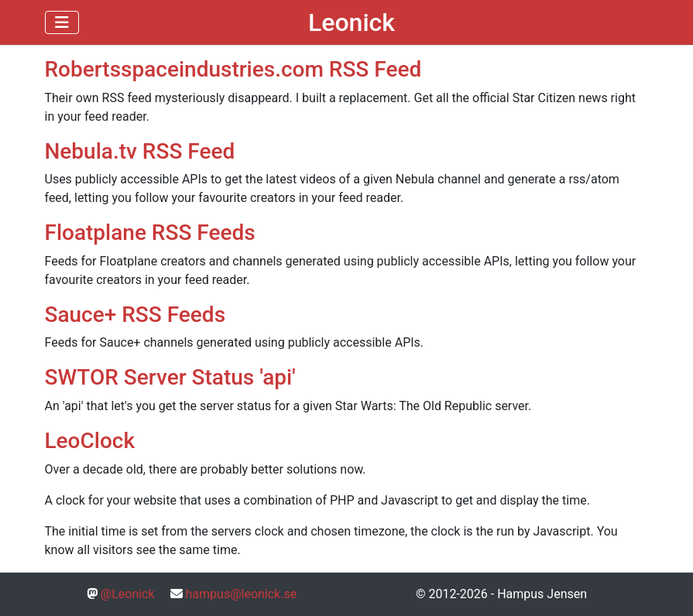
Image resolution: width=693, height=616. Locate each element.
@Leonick (128, 594)
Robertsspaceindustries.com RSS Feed (233, 69)
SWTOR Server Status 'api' (170, 377)
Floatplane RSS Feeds (150, 233)
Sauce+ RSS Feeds (136, 315)
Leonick (352, 22)
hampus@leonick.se (242, 594)
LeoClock (90, 441)
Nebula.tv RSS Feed (140, 151)
